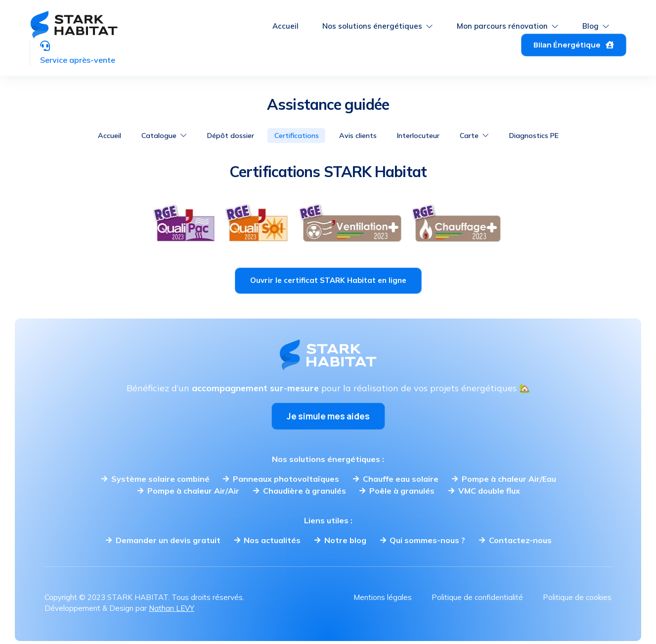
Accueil (285, 20)
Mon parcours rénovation (508, 20)
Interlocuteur (429, 135)
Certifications (292, 135)
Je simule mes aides (328, 417)
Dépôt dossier (218, 135)
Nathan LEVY (172, 609)
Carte (492, 135)
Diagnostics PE (559, 135)
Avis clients (361, 135)
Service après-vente (92, 47)
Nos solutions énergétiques (378, 20)
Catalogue (144, 135)
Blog (596, 20)
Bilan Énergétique (574, 38)
